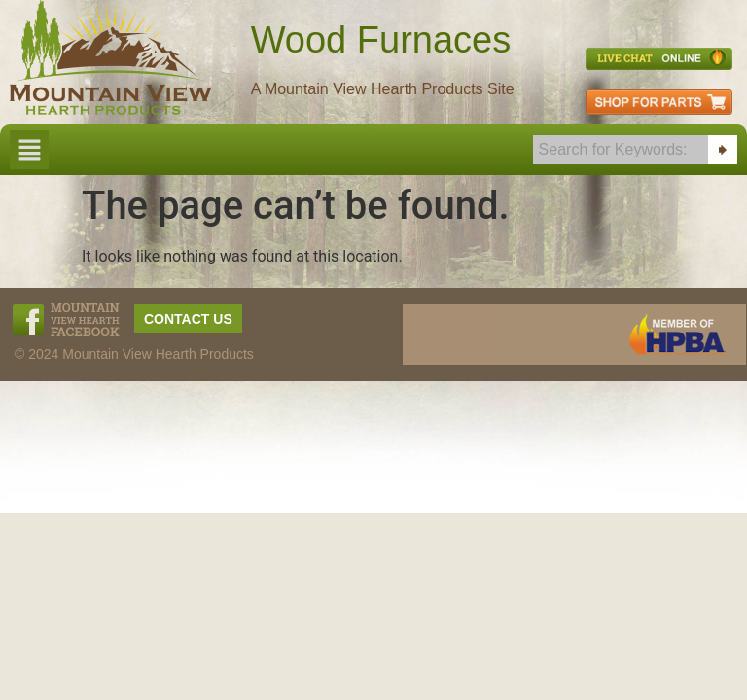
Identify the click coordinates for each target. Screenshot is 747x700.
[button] (29, 150)
